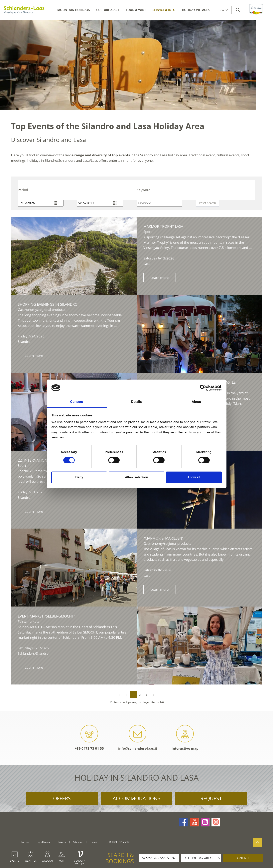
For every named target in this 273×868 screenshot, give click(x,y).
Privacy (62, 842)
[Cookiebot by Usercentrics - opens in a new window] (204, 388)
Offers (62, 798)
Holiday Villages (196, 10)
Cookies (95, 842)
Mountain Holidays (74, 10)
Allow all (194, 477)
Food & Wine (136, 10)
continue (243, 858)
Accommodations (136, 798)
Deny (79, 477)
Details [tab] (136, 402)
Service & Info (164, 10)
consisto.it (142, 842)
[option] (136, 65)
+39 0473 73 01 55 (89, 738)
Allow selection (137, 477)
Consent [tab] (76, 402)
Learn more (160, 278)
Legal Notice (44, 842)
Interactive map (185, 738)
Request (211, 798)
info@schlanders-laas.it (138, 738)
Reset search (207, 203)
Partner (25, 842)
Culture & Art (108, 10)
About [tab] (196, 402)
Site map (78, 842)
